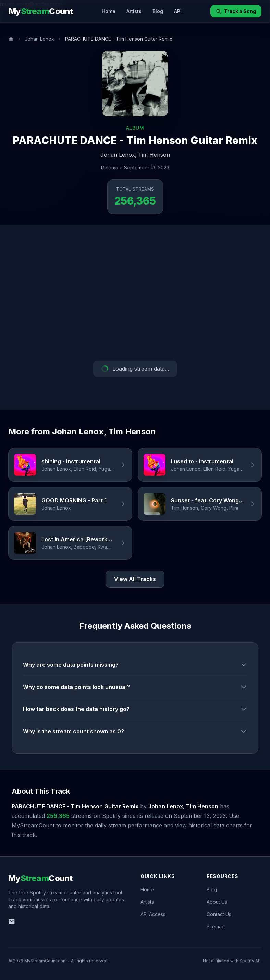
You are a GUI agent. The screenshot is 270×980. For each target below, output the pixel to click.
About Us (217, 902)
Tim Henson (154, 155)
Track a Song (236, 11)
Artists (134, 11)
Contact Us (219, 914)
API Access (153, 914)
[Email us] (12, 922)
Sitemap (216, 926)
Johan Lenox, (119, 155)
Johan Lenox (39, 39)
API (178, 11)
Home (109, 11)
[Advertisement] (135, 293)
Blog (158, 11)
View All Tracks (135, 579)
